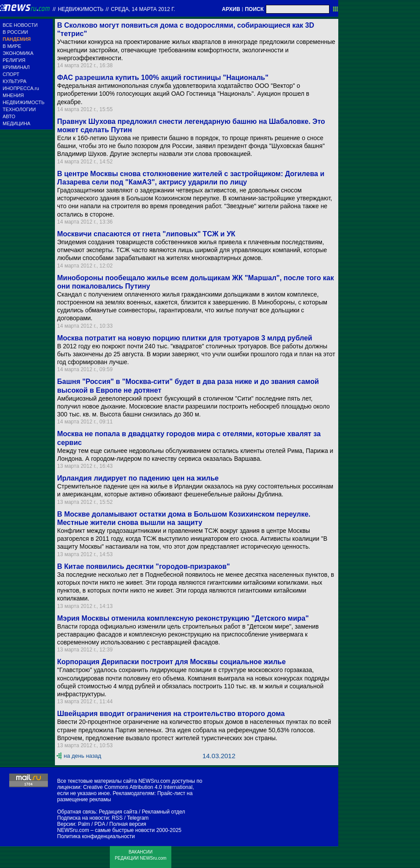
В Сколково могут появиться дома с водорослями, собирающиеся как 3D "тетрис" (186, 29)
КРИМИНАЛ (16, 67)
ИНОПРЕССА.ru (21, 88)
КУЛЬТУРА (14, 81)
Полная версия (128, 824)
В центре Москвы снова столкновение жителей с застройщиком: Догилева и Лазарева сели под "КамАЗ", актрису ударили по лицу (191, 178)
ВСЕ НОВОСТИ (20, 25)
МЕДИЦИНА (16, 123)
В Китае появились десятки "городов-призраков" (143, 566)
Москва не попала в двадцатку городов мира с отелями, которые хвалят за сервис (189, 438)
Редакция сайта (118, 812)
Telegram (138, 818)
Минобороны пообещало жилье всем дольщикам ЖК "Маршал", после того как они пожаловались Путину (196, 282)
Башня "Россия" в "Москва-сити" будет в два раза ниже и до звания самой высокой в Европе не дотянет (188, 386)
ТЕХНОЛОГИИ (19, 109)
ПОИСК (254, 9)
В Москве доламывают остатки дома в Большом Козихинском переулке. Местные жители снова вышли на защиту (184, 518)
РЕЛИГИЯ (14, 60)
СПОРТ (11, 74)
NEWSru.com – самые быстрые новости (106, 830)
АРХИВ (231, 9)
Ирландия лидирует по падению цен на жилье (138, 478)
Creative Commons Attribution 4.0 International (138, 787)
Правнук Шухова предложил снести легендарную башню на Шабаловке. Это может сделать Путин (191, 126)
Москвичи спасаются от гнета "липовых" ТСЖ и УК (146, 234)
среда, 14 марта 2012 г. (143, 9)
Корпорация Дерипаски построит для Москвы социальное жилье (171, 662)
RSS (117, 818)
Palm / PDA (91, 824)
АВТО (9, 116)
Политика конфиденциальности (96, 836)
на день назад (82, 756)
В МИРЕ (12, 46)
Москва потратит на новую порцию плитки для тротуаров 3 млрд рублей (185, 338)
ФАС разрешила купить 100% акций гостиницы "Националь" (163, 78)
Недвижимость (81, 9)
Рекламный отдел (164, 812)
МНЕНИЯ (13, 95)
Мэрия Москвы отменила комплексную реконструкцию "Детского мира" (183, 618)
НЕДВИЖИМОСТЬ (24, 102)
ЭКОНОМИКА (18, 53)
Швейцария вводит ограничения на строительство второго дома (171, 714)
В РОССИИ (15, 32)
